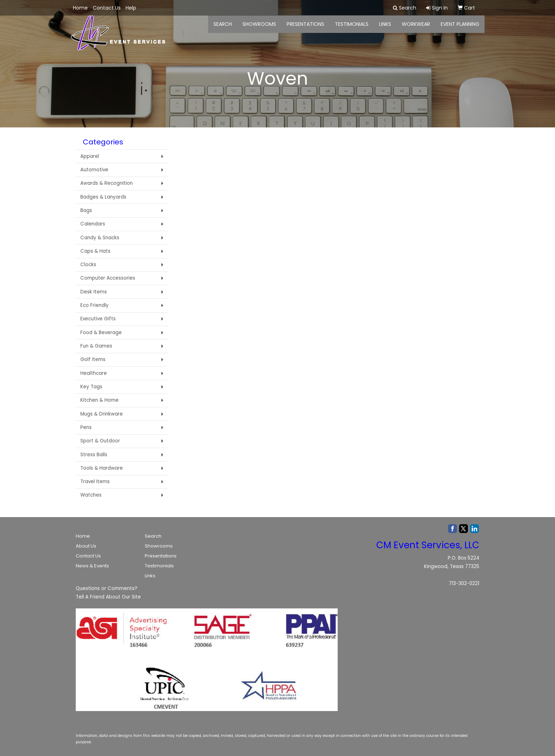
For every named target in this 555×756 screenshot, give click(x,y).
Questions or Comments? (107, 588)
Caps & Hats (95, 251)
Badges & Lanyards (103, 197)
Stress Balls (94, 455)
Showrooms (159, 546)
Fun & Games (96, 346)
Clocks (88, 265)
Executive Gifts (98, 319)
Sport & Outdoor (100, 441)
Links (150, 576)
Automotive (94, 170)
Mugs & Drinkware (102, 414)
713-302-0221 (464, 583)
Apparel (90, 156)
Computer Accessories (108, 278)
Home (83, 536)
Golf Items (93, 359)
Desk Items (94, 292)
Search (153, 536)
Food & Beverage (101, 333)
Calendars (93, 224)
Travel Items (95, 482)
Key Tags (91, 387)
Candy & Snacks (100, 238)
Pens (86, 427)
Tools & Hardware (102, 468)
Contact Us (88, 556)
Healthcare (94, 373)
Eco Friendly (95, 305)
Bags (86, 210)
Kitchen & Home (99, 400)
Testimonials (352, 28)
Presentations (305, 28)
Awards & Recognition (107, 183)
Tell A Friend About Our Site (108, 597)
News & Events (92, 566)
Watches (91, 495)
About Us (86, 546)
